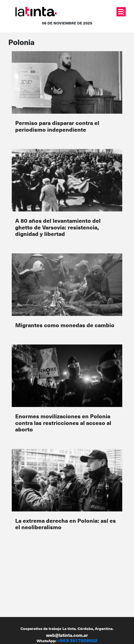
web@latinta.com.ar (67, 635)
